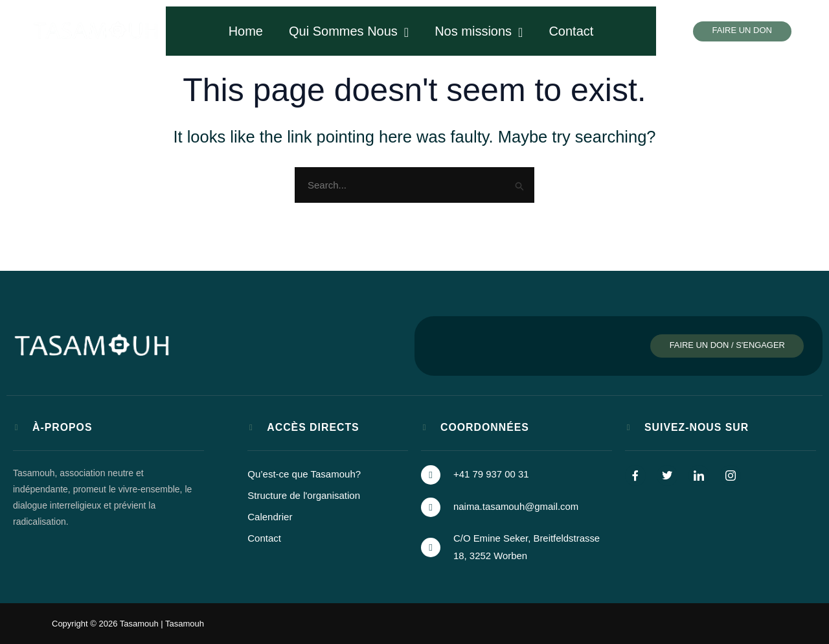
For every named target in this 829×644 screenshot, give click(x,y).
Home (246, 31)
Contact (571, 31)
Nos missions (479, 31)
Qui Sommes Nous (349, 31)
